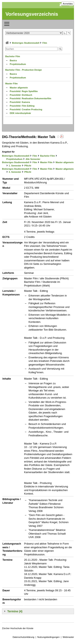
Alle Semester (33, 159)
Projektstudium (18, 64)
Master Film (11, 84)
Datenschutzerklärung (23, 637)
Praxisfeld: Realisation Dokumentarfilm (31, 98)
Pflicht (28, 166)
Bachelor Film (13, 56)
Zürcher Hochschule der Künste (18, 628)
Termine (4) (15, 611)
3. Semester (15, 172)
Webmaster (68, 637)
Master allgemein (19, 88)
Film (45, 43)
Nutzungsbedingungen (48, 637)
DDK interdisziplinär (20, 113)
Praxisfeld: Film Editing (22, 106)
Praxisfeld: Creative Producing (26, 109)
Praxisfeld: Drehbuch (21, 95)
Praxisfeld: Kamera (20, 102)
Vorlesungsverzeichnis (32, 14)
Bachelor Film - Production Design (24, 70)
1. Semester (15, 166)
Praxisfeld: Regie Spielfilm (24, 91)
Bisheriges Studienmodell (26, 43)
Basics (13, 60)
